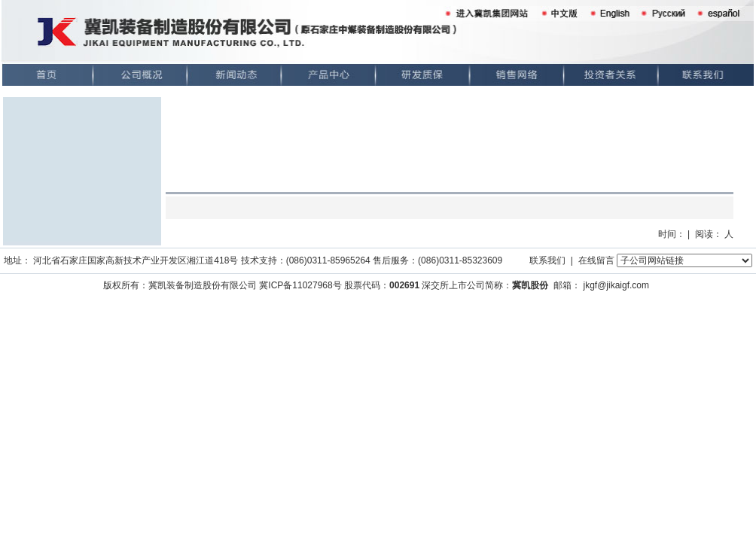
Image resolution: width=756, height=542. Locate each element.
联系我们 (547, 260)
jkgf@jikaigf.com (616, 285)
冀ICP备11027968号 (300, 285)
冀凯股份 (530, 285)
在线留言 (596, 260)
